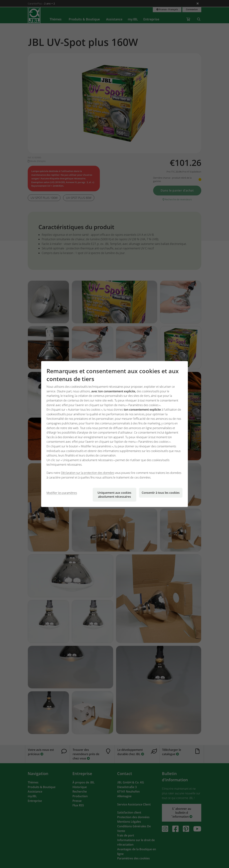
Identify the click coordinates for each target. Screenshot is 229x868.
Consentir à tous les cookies (161, 493)
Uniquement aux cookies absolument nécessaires (114, 495)
